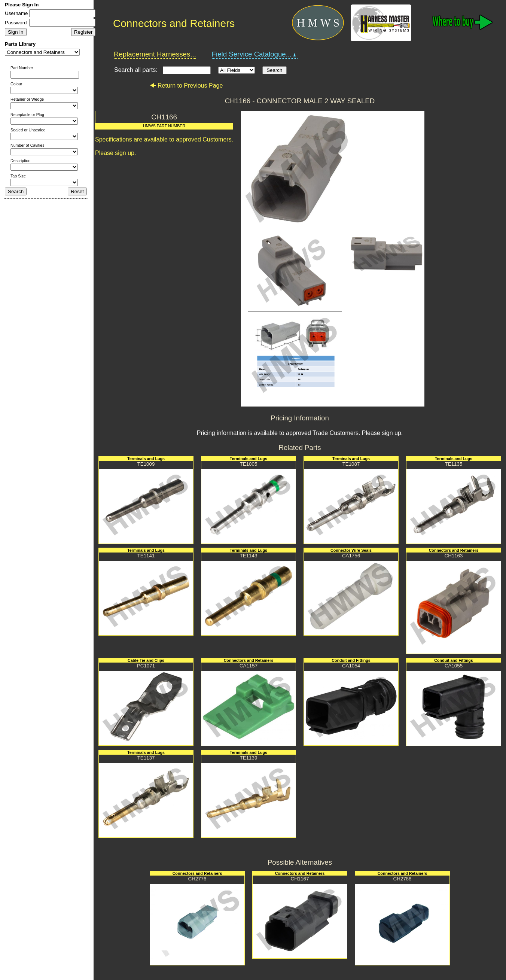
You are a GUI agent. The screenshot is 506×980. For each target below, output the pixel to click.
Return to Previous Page (186, 86)
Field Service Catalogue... (255, 54)
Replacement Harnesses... (155, 54)
